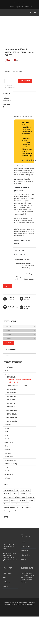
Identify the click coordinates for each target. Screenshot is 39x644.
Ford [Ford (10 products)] (24, 497)
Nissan (7, 450)
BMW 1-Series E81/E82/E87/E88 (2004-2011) (28, 266)
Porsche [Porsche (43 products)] (7, 504)
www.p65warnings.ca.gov (30, 160)
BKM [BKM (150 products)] (22, 490)
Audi (7, 371)
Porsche (8, 453)
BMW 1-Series (12, 377)
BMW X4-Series (12, 414)
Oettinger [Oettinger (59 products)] (31, 501)
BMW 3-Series (12, 393)
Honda (7, 439)
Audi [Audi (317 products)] (17, 490)
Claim (6, 586)
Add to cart (25, 81)
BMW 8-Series (12, 407)
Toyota (7, 471)
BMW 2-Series (12, 389)
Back (7, 286)
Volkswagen (9, 474)
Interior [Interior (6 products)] (6, 501)
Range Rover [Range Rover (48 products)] (15, 504)
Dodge (7, 428)
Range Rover (9, 457)
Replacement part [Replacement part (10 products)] (9, 507)
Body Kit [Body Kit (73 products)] (7, 494)
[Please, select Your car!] (19, 327)
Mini (7, 446)
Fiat (6, 432)
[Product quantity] (10, 81)
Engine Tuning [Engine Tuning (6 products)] (8, 497)
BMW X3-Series (12, 410)
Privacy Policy (30, 605)
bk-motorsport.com (10, 560)
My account (8, 573)
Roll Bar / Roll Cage (11, 464)
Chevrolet (8, 425)
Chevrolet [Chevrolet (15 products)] (23, 494)
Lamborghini (9, 442)
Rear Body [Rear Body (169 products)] (25, 504)
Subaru (8, 467)
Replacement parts (11, 460)
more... (17, 244)
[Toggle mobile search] (31, 13)
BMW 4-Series (12, 396)
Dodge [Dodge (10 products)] (30, 494)
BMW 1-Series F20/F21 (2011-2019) (21, 386)
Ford (7, 435)
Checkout (7, 582)
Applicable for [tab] (7, 106)
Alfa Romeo (9, 367)
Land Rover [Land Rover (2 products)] (22, 501)
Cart (6, 578)
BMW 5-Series (12, 400)
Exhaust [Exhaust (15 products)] (17, 497)
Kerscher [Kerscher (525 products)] (14, 501)
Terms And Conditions (18, 605)
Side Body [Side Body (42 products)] (28, 507)
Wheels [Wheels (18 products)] (16, 511)
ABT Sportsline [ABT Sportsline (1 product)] (9, 490)
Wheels (7, 478)
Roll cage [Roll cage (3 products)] (20, 507)
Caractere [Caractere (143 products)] (15, 494)
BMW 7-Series (12, 403)
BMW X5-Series (12, 418)
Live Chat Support (10, 553)
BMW (7, 374)
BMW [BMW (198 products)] (28, 490)
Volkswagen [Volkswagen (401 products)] (8, 511)
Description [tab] (7, 94)
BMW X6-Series (12, 421)
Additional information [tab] (7, 99)
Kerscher (27, 260)
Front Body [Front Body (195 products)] (31, 497)
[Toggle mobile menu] (35, 13)
